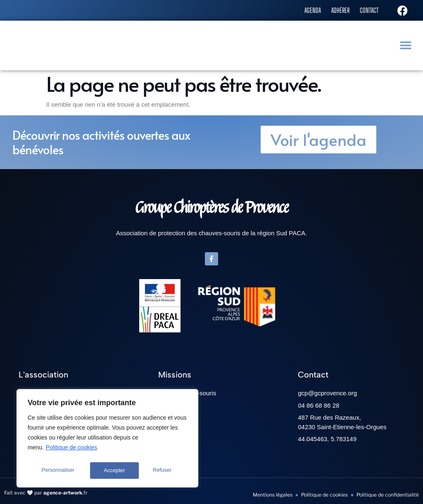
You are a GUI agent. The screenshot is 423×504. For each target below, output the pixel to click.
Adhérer (337, 10)
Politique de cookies (72, 451)
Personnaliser (58, 471)
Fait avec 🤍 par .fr (46, 493)
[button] (407, 45)
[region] (107, 440)
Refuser (114, 471)
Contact (368, 10)
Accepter (163, 471)
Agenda (307, 10)
